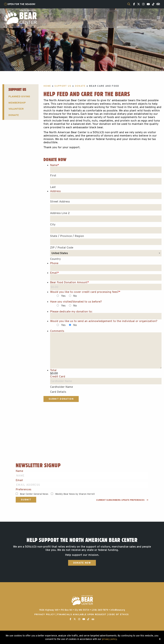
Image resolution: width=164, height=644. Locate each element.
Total (53, 370)
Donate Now (82, 563)
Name (55, 165)
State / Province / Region (67, 236)
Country (55, 259)
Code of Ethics (119, 614)
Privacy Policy (45, 614)
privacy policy (109, 639)
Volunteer (16, 109)
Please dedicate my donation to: (71, 312)
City (53, 224)
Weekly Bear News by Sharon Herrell (75, 494)
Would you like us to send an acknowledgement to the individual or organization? (104, 321)
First (53, 175)
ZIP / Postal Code (62, 247)
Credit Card (58, 376)
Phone (54, 263)
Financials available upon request (82, 614)
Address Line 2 (60, 213)
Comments (57, 331)
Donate (14, 115)
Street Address (60, 201)
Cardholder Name (61, 387)
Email (54, 273)
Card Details (58, 392)
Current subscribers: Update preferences (122, 500)
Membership (17, 103)
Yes (63, 296)
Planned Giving (19, 96)
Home (47, 86)
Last (53, 187)
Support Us (17, 89)
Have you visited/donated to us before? (76, 302)
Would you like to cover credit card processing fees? (85, 292)
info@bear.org (118, 610)
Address (55, 191)
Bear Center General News (34, 494)
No (75, 296)
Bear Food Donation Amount (70, 282)
